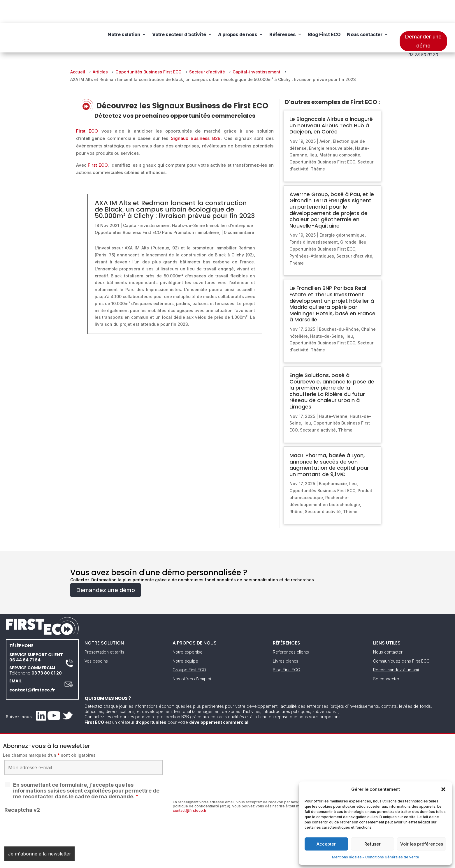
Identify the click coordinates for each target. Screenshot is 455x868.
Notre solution (124, 15)
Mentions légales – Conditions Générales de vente (376, 857)
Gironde (348, 219)
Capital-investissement (147, 202)
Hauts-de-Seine (188, 202)
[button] (443, 789)
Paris (167, 209)
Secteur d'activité (354, 233)
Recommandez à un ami (396, 646)
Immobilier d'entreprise (230, 202)
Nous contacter (364, 15)
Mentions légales (198, 861)
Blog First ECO (324, 15)
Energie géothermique (342, 212)
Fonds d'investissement (314, 219)
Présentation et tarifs (104, 629)
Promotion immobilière (196, 209)
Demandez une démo (106, 567)
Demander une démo (423, 18)
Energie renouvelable (331, 125)
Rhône (296, 488)
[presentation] (49, 804)
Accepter (326, 844)
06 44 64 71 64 (25, 637)
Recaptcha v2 (22, 787)
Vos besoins (96, 638)
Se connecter (386, 655)
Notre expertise (188, 629)
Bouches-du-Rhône (339, 306)
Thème (318, 146)
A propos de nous (238, 15)
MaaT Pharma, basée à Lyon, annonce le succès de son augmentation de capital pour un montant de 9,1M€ (329, 441)
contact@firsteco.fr (32, 667)
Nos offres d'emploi (192, 655)
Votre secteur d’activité (179, 15)
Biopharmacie (333, 460)
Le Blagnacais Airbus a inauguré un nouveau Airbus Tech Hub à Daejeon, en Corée (331, 102)
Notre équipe (185, 638)
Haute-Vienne (333, 393)
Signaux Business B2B (196, 115)
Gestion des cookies (254, 861)
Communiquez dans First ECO (401, 638)
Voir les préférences (422, 844)
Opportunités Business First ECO (128, 209)
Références (282, 15)
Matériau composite (340, 132)
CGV (224, 861)
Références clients (291, 629)
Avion (325, 118)
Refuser (373, 844)
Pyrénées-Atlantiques (312, 233)
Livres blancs (286, 638)
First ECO (87, 108)
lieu (313, 132)
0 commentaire (239, 209)
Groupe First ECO (189, 646)
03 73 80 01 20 (47, 650)
